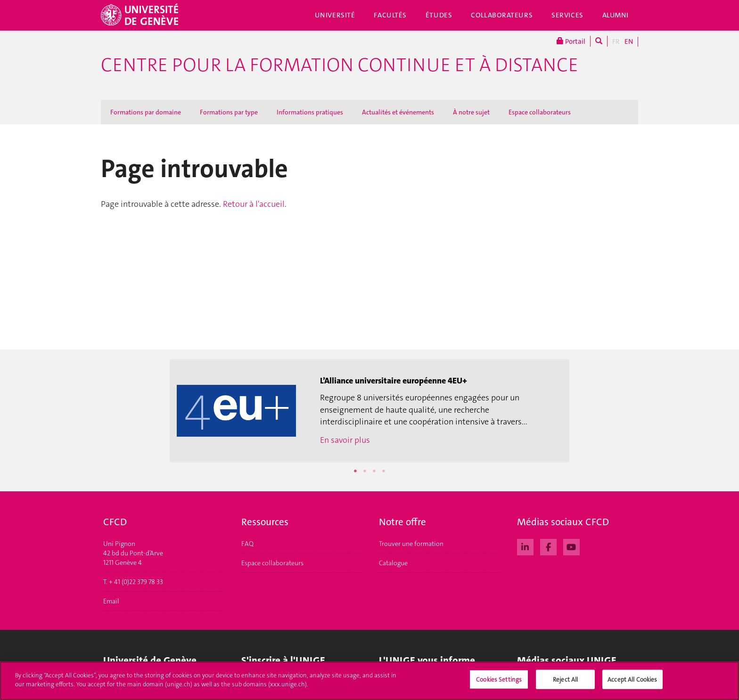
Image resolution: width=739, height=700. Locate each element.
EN (629, 41)
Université (335, 15)
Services (567, 15)
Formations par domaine (146, 112)
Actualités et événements (398, 112)
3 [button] (374, 471)
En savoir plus (345, 440)
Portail (571, 41)
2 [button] (365, 471)
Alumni (616, 15)
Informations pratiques (310, 112)
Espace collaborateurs (540, 112)
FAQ (247, 544)
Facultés (390, 15)
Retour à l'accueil (254, 204)
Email (111, 601)
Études (439, 15)
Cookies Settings (499, 683)
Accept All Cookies (632, 683)
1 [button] (355, 471)
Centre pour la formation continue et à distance (340, 65)
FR (616, 41)
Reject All (565, 683)
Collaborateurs (502, 15)
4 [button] (384, 471)
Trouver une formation (411, 544)
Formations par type (229, 112)
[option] (369, 411)
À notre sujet (471, 112)
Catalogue (393, 563)
